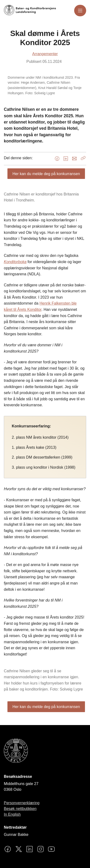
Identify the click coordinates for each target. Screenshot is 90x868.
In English (12, 814)
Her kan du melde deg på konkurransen (46, 174)
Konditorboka (15, 262)
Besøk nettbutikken (20, 809)
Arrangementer (45, 54)
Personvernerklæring (22, 803)
